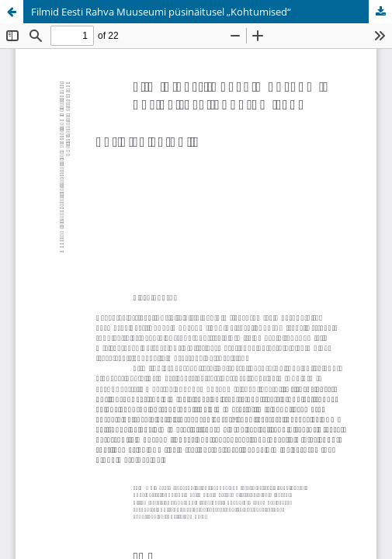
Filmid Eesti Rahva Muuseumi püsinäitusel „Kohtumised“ (161, 12)
